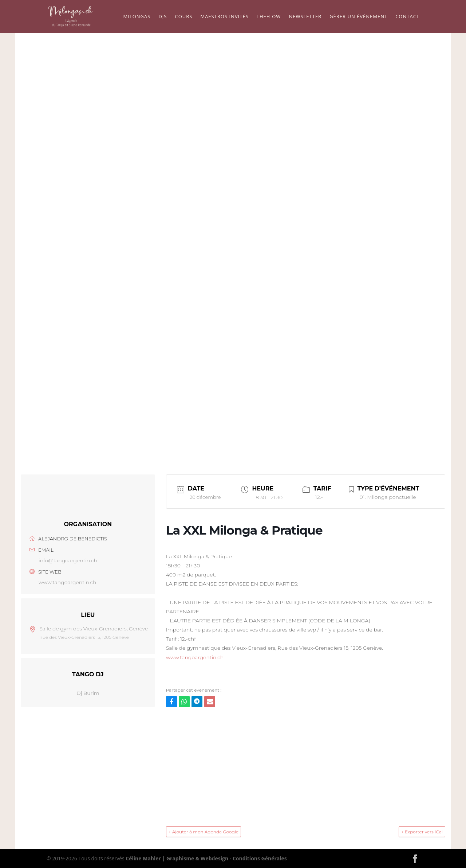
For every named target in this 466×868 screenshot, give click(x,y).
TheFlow (269, 17)
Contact (407, 17)
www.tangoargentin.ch (68, 582)
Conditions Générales (260, 858)
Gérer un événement (358, 17)
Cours (183, 17)
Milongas (137, 17)
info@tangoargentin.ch (68, 560)
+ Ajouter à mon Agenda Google (204, 832)
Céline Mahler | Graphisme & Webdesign (177, 858)
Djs (163, 17)
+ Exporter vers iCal (422, 832)
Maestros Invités (224, 17)
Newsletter (305, 17)
